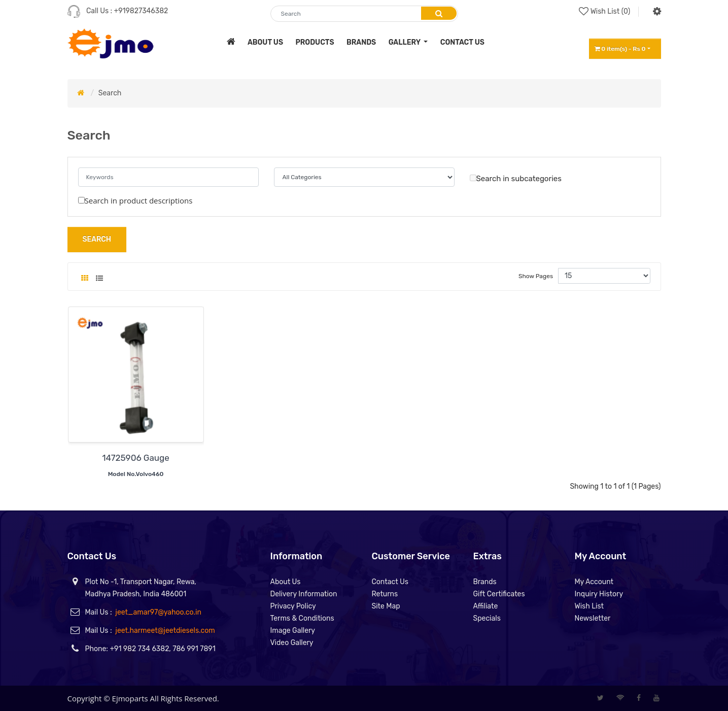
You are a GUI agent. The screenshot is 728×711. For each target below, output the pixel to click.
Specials (487, 618)
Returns (385, 594)
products (315, 42)
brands (361, 42)
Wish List (590, 606)
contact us (462, 42)
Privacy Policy (293, 606)
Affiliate (486, 606)
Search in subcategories (516, 179)
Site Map (386, 606)
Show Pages (536, 276)
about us (265, 42)
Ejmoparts (130, 698)
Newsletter (593, 618)
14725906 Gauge (135, 458)
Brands (485, 582)
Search (110, 93)
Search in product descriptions (135, 200)
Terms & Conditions (302, 618)
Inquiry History (599, 594)
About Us (286, 582)
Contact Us (390, 582)
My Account (594, 582)
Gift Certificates (499, 594)
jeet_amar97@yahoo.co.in (158, 612)
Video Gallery (292, 643)
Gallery (405, 42)
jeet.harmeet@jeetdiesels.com (165, 631)
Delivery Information (304, 594)
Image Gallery (293, 631)
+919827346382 (141, 11)
